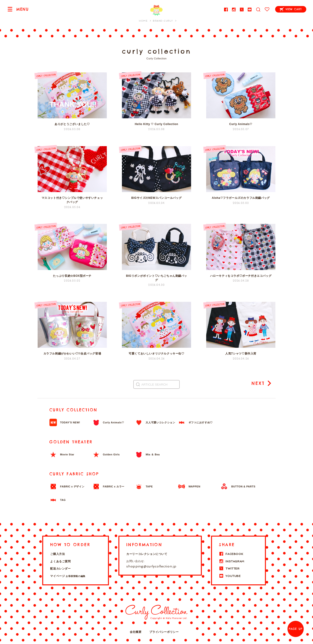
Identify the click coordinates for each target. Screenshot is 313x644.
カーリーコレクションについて (147, 554)
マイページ (68, 576)
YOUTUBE (230, 576)
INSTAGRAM (231, 561)
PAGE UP (296, 629)
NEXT (258, 383)
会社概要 (136, 632)
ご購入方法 (57, 554)
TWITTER (229, 569)
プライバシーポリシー (164, 632)
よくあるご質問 (60, 561)
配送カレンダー (60, 569)
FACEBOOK (231, 554)
